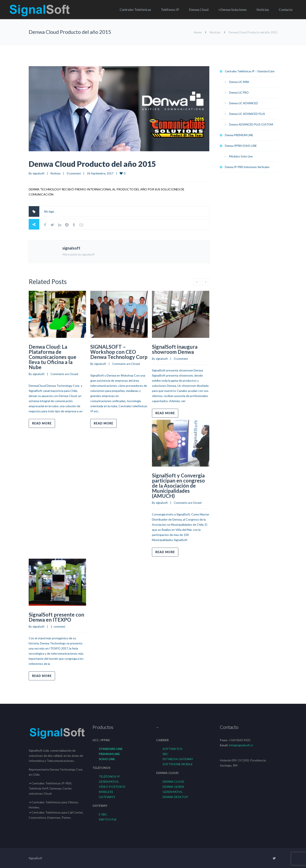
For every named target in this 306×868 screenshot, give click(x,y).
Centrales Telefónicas (135, 9)
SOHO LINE (107, 759)
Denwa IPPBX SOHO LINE (241, 146)
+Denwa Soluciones (232, 9)
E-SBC (103, 814)
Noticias (263, 9)
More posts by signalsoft (78, 254)
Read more (42, 423)
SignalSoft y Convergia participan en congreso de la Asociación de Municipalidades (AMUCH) (178, 486)
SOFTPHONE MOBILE (178, 764)
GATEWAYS (107, 797)
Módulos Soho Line (241, 156)
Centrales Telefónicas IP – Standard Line (250, 71)
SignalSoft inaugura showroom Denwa (175, 349)
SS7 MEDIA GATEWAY (178, 759)
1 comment (58, 627)
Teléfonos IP (170, 9)
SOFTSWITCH (172, 749)
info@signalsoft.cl (241, 745)
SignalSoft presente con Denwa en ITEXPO (56, 617)
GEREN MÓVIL (109, 782)
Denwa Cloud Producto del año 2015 (92, 164)
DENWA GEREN (173, 787)
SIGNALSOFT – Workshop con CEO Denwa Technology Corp (119, 352)
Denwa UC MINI (239, 82)
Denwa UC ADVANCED (244, 103)
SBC (165, 754)
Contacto (286, 9)
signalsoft (38, 173)
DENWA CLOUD (173, 782)
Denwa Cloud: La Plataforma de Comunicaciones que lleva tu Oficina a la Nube (52, 357)
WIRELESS (106, 792)
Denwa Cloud (199, 9)
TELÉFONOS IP (109, 776)
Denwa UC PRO (239, 93)
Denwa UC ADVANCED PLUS (247, 114)
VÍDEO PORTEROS (112, 787)
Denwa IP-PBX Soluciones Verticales (247, 167)
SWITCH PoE (108, 819)
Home (198, 32)
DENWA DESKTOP (175, 797)
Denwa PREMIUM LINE (239, 135)
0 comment (74, 173)
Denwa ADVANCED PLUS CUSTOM (251, 124)
